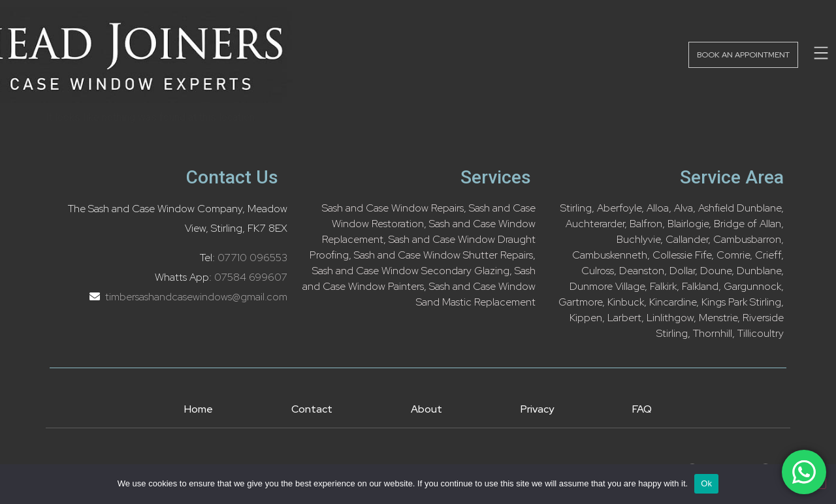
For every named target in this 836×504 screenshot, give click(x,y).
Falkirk (663, 286)
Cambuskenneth (610, 255)
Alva (683, 208)
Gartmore (580, 302)
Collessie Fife (682, 255)
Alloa (658, 208)
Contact (312, 409)
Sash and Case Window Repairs (393, 208)
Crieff (768, 255)
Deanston (642, 271)
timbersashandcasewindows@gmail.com (195, 297)
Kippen (586, 318)
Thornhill (713, 333)
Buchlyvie (638, 239)
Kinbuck (626, 302)
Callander (687, 239)
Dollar (682, 271)
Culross (598, 271)
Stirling (576, 208)
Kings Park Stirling (741, 302)
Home (199, 409)
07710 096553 (252, 258)
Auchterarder (595, 224)
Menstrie (718, 318)
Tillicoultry (761, 333)
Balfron (646, 224)
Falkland (700, 286)
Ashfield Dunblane (740, 208)
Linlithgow (670, 318)
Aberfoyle (619, 208)
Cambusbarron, (748, 239)
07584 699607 (251, 277)
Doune (716, 271)
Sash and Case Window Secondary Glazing (411, 271)
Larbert (624, 318)
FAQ (642, 409)
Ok (706, 483)
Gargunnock (752, 286)
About (426, 409)
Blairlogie (688, 224)
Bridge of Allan (748, 224)
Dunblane (759, 271)
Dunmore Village (607, 286)
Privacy (537, 409)
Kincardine (673, 302)
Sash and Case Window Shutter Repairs (443, 255)
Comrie (733, 255)
